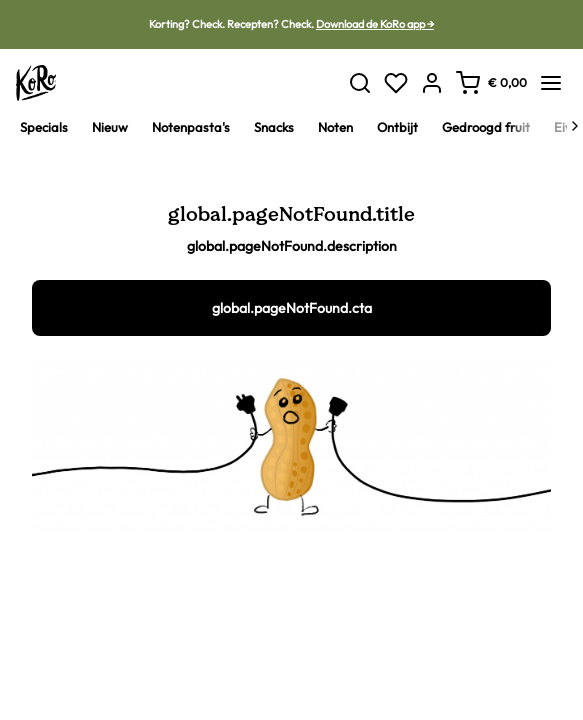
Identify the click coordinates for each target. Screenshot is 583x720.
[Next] (575, 126)
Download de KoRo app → (375, 24)
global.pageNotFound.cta (292, 308)
